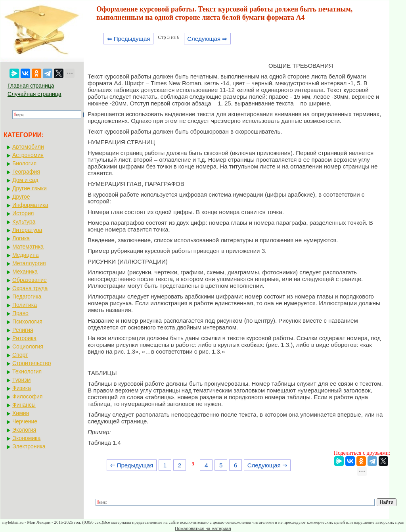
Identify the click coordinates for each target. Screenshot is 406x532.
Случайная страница (34, 94)
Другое (21, 197)
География (26, 172)
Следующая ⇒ (207, 39)
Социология (28, 346)
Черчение (25, 421)
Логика (21, 238)
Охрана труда (30, 288)
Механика (25, 272)
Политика (25, 305)
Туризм (21, 380)
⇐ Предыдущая (129, 39)
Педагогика (27, 297)
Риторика (24, 338)
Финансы (24, 405)
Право (20, 313)
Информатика (30, 205)
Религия (23, 330)
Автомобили (28, 147)
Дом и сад (25, 180)
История (23, 213)
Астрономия (28, 155)
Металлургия (29, 263)
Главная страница (31, 86)
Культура (24, 222)
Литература (27, 230)
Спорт (20, 355)
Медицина (26, 255)
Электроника (29, 446)
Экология (24, 430)
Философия (27, 396)
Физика (22, 388)
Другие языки (30, 188)
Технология (27, 371)
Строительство (32, 363)
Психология (27, 321)
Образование (30, 280)
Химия (21, 413)
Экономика (26, 438)
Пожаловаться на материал (203, 528)
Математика (28, 247)
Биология (24, 163)
